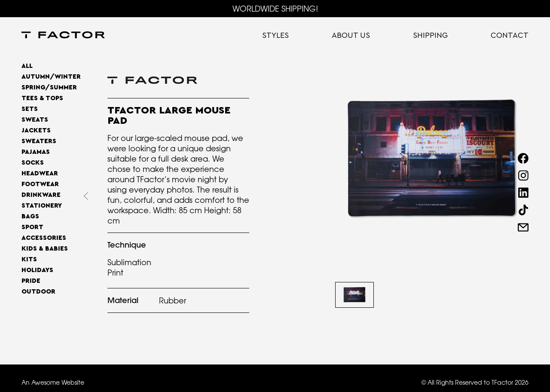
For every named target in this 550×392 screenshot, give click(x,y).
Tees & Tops (42, 98)
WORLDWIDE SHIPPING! (275, 9)
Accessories (44, 238)
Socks (33, 163)
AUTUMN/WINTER (51, 77)
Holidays (37, 270)
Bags (30, 216)
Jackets (36, 130)
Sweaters (39, 141)
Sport (32, 227)
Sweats (35, 120)
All (27, 66)
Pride (31, 281)
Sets (30, 109)
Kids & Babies (45, 249)
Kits (29, 259)
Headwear (40, 173)
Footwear (40, 184)
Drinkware (41, 195)
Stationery (42, 206)
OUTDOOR (38, 292)
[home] (63, 36)
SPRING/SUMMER (49, 87)
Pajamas (36, 152)
